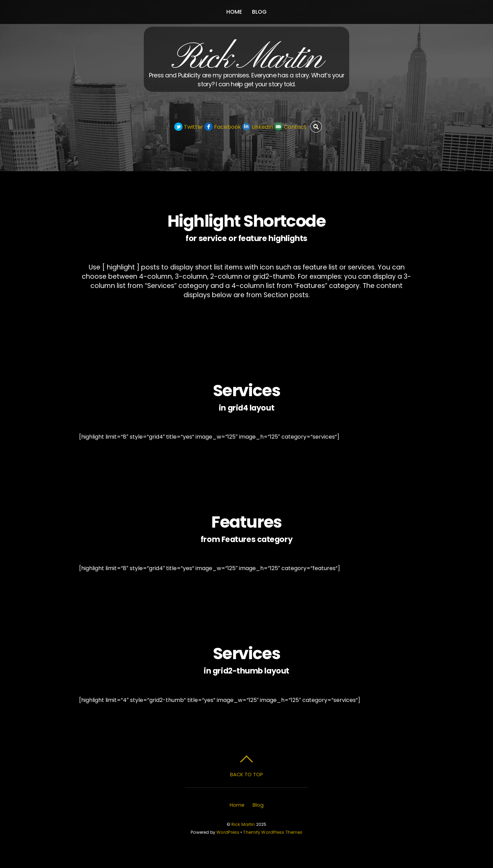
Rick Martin (243, 824)
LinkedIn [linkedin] (258, 127)
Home (234, 12)
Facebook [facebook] (223, 127)
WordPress (228, 832)
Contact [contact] (290, 127)
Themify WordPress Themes (273, 832)
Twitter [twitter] (189, 127)
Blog (260, 12)
